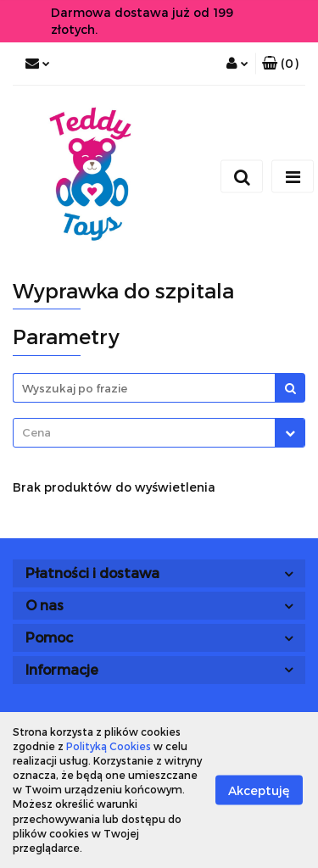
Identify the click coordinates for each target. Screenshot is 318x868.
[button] (280, 64)
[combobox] (159, 433)
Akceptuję (259, 790)
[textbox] (144, 433)
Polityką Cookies (109, 746)
